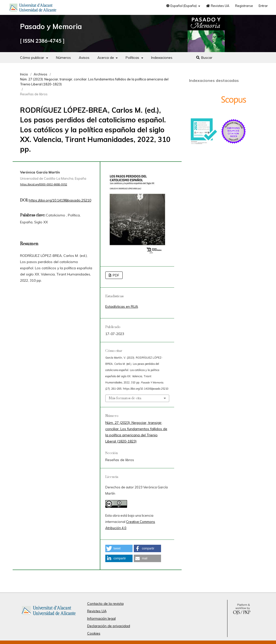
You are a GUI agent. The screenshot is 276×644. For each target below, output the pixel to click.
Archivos (41, 74)
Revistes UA (218, 6)
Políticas (133, 58)
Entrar (263, 6)
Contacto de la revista (105, 604)
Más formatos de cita (125, 398)
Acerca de (106, 58)
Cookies (94, 633)
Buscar (204, 58)
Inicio (24, 74)
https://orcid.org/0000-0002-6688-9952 (44, 184)
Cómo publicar (33, 58)
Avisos (84, 58)
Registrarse (244, 6)
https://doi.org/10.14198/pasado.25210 (60, 200)
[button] (119, 548)
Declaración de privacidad (109, 626)
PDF (116, 275)
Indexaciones (162, 58)
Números (63, 58)
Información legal (101, 618)
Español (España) (182, 6)
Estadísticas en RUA (122, 306)
